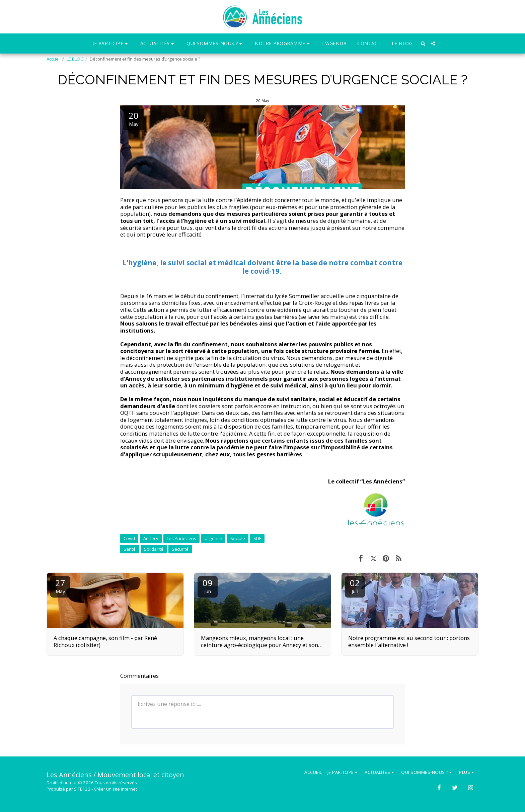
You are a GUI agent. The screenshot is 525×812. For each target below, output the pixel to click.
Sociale (238, 538)
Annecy (151, 538)
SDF (257, 538)
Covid (129, 538)
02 (355, 586)
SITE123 (82, 789)
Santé (130, 549)
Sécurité (180, 549)
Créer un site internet (115, 789)
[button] (111, 44)
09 (208, 586)
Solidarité (154, 549)
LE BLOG (75, 59)
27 (60, 586)
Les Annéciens (181, 538)
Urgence (213, 538)
